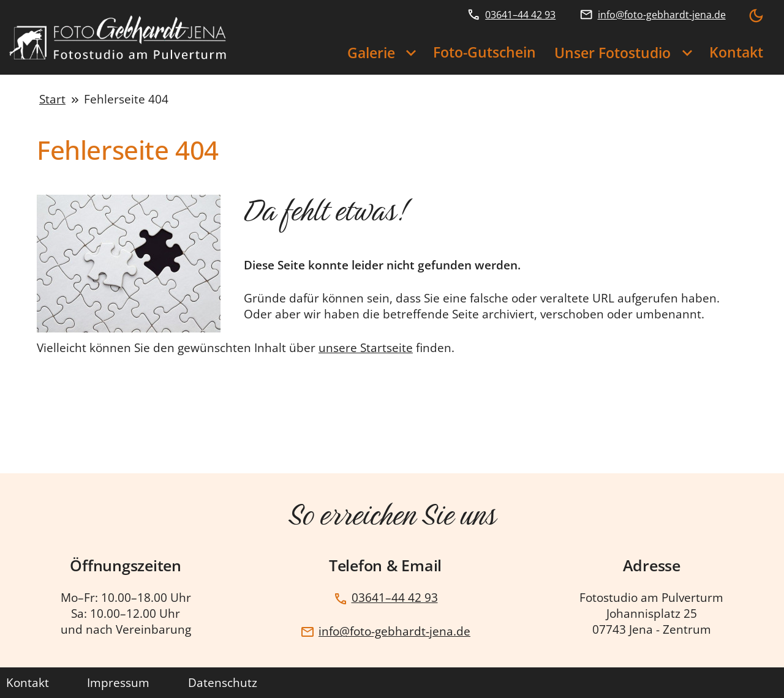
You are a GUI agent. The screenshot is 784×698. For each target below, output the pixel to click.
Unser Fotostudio (612, 53)
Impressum (118, 683)
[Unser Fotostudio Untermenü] (687, 54)
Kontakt (736, 52)
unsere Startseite (366, 348)
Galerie (371, 53)
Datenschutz (223, 683)
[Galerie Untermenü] (411, 54)
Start (52, 99)
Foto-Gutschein (484, 52)
